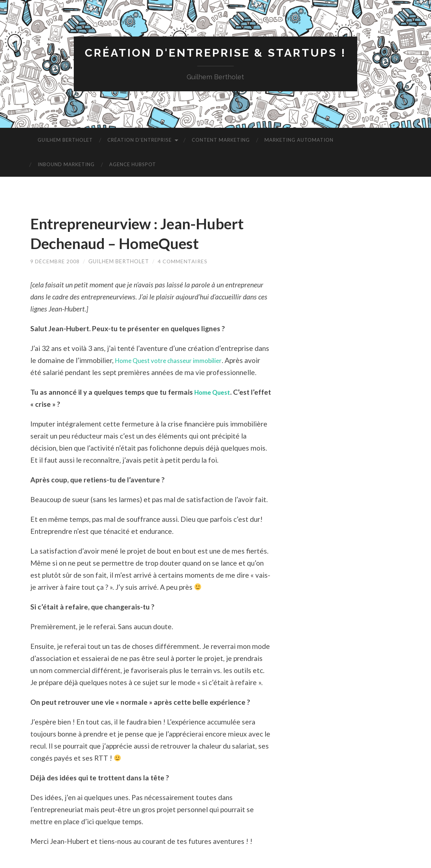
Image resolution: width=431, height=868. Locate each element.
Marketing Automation (299, 141)
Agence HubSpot (133, 165)
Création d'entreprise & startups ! (215, 53)
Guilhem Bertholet (65, 141)
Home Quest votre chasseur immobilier (176, 361)
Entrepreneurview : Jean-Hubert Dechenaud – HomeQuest (149, 234)
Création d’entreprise (140, 141)
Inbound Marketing (66, 165)
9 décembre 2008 (55, 262)
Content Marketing (221, 141)
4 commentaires (183, 262)
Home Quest (215, 404)
